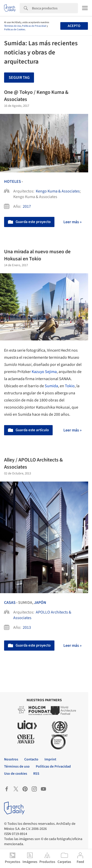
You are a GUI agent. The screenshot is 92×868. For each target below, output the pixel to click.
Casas (10, 603)
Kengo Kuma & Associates (58, 191)
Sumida (51, 386)
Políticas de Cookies (15, 29)
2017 (27, 206)
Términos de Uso (13, 26)
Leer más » (72, 222)
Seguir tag (19, 78)
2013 (27, 627)
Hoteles (13, 182)
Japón (40, 603)
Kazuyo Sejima (44, 372)
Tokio (70, 386)
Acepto (74, 26)
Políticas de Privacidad (34, 26)
